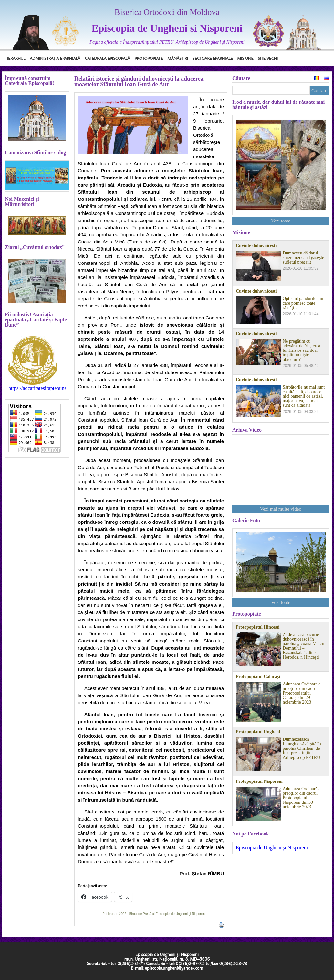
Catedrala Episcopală (108, 58)
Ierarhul (16, 58)
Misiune (245, 58)
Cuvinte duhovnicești (256, 246)
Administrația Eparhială (55, 58)
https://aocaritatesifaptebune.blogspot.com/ (37, 388)
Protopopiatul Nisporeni (259, 781)
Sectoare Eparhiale (213, 58)
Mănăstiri (178, 58)
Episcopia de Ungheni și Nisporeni (272, 848)
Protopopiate (149, 58)
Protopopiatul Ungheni (258, 732)
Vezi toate (281, 221)
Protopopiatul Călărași (258, 677)
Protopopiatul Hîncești (258, 627)
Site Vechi (268, 58)
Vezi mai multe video (281, 509)
